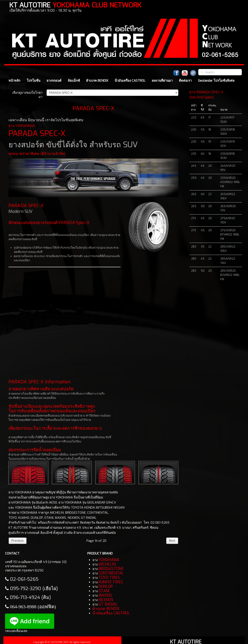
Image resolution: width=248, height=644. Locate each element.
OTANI (104, 591)
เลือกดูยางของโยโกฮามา (27, 95)
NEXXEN (106, 600)
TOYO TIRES (109, 578)
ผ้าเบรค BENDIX (97, 81)
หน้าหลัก (14, 81)
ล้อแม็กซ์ (74, 81)
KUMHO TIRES (111, 582)
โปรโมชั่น (33, 81)
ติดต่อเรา (185, 81)
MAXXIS (105, 595)
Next (172, 541)
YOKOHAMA (109, 560)
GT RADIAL (108, 604)
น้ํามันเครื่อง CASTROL (130, 81)
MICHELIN (107, 564)
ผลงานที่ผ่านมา (162, 81)
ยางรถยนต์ (54, 81)
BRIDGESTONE (111, 569)
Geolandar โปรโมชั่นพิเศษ (216, 81)
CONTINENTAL (111, 573)
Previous (18, 541)
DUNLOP (106, 586)
